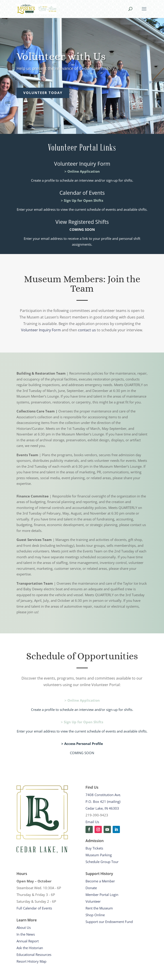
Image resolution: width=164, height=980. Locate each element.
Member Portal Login (102, 895)
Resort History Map (31, 961)
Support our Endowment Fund (109, 922)
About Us (24, 927)
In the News (26, 934)
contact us (87, 330)
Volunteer (93, 901)
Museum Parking (99, 855)
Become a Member (100, 881)
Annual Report (28, 941)
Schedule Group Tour (102, 862)
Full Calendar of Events (34, 908)
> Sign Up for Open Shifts (82, 200)
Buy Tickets (94, 848)
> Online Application (82, 171)
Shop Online (95, 915)
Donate (91, 888)
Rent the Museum (99, 908)
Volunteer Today (43, 93)
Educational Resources (34, 955)
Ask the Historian (30, 948)
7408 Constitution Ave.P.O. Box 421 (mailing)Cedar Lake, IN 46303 (103, 801)
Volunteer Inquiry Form (41, 330)
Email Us (92, 822)
